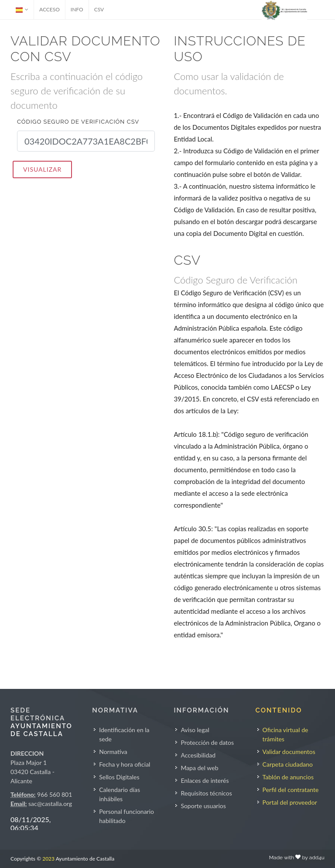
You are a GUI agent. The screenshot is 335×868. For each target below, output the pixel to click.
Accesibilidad (198, 755)
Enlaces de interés (205, 780)
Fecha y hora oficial (125, 764)
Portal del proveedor (290, 802)
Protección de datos (207, 742)
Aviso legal (195, 730)
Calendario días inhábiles (120, 794)
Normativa (113, 752)
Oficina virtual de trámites (285, 734)
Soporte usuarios (203, 806)
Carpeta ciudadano (288, 764)
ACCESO (50, 9)
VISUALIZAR (42, 169)
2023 (48, 859)
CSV (99, 9)
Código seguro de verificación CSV (78, 122)
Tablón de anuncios (288, 777)
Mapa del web (199, 768)
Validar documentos (289, 752)
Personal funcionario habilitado (126, 816)
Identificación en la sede (124, 734)
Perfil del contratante (291, 790)
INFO (77, 9)
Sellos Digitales (119, 777)
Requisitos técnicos (206, 793)
